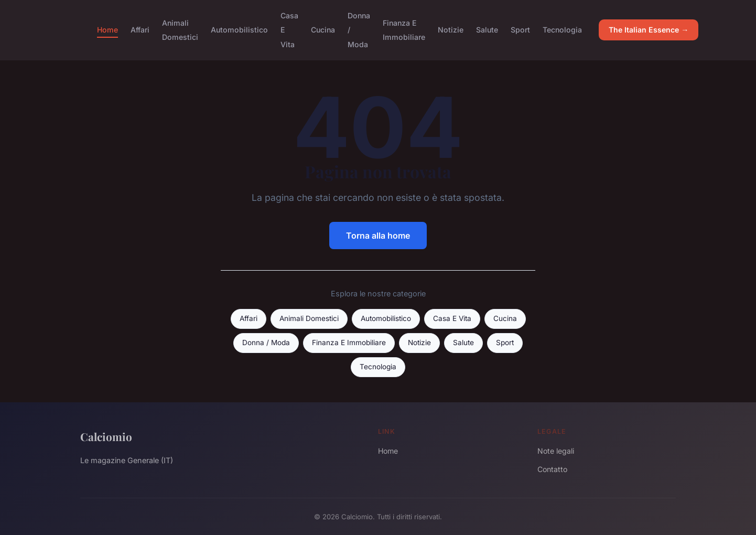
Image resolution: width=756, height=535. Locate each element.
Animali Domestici (180, 30)
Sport (520, 30)
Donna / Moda (266, 343)
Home (107, 30)
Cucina (323, 30)
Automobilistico (239, 30)
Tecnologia (562, 30)
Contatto (552, 469)
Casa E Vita (452, 318)
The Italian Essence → (649, 30)
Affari (140, 30)
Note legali (556, 451)
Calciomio (106, 436)
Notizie (451, 30)
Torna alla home (378, 236)
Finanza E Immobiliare (404, 30)
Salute (487, 30)
